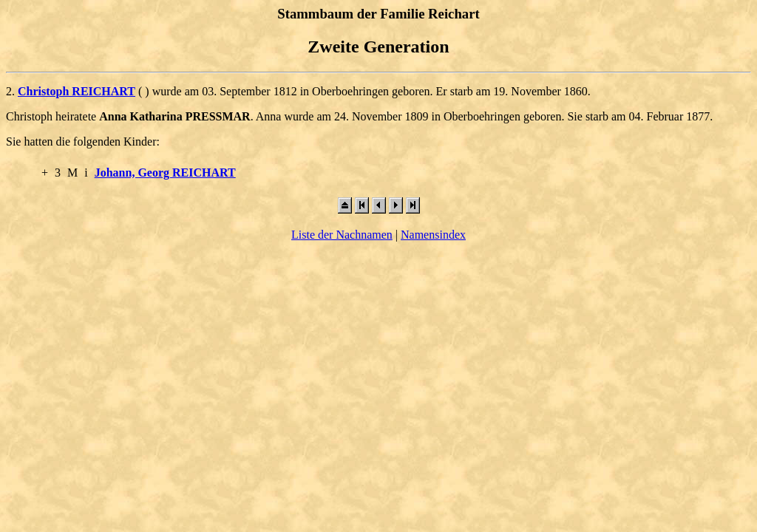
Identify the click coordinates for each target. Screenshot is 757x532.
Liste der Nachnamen (342, 235)
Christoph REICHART (77, 91)
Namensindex (433, 235)
